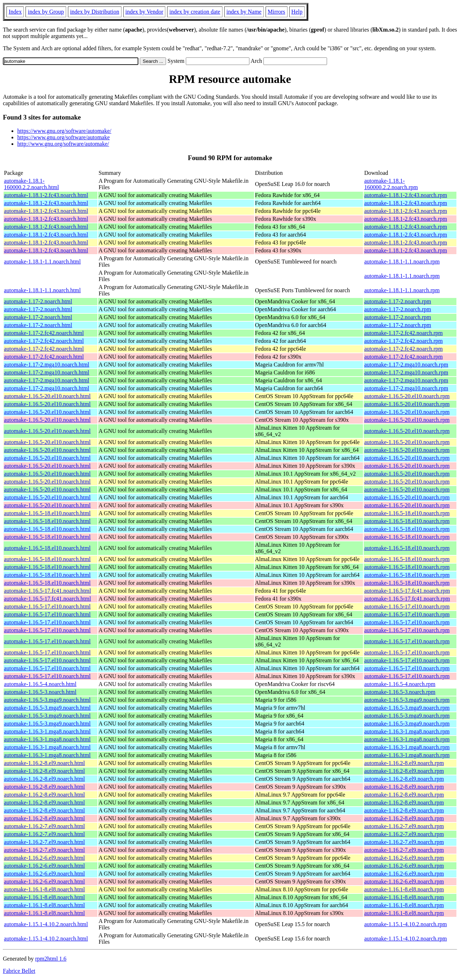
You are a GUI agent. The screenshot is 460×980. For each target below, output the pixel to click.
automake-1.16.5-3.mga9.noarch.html (47, 700)
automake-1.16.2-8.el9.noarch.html (44, 763)
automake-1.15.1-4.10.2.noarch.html (46, 924)
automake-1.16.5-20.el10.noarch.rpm (407, 396)
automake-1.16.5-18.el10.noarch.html (47, 513)
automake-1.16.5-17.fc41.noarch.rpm (407, 591)
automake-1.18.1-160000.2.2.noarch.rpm (391, 184)
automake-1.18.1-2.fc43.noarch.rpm (406, 195)
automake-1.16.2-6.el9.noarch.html (44, 858)
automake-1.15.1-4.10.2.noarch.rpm (405, 924)
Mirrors (277, 12)
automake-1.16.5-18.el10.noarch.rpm (407, 513)
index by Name (244, 12)
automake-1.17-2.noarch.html (38, 301)
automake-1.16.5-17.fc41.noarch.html (47, 591)
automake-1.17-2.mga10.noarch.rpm (406, 365)
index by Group (46, 12)
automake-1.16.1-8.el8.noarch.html (44, 889)
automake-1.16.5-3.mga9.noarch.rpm (407, 700)
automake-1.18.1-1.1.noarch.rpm (402, 262)
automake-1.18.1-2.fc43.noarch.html (46, 195)
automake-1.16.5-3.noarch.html (40, 692)
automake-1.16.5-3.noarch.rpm (400, 692)
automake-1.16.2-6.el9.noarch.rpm (404, 858)
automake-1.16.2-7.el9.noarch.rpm (404, 826)
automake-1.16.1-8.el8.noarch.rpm (404, 889)
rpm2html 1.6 (51, 959)
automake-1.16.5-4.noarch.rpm (400, 684)
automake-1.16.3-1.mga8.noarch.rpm (407, 731)
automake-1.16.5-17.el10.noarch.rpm (407, 606)
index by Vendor (144, 12)
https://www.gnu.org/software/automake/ (64, 131)
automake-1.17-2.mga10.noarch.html (47, 365)
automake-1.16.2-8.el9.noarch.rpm (404, 763)
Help (297, 12)
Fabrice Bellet (19, 971)
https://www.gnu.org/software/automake (63, 137)
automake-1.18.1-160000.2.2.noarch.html (31, 184)
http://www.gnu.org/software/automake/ (63, 144)
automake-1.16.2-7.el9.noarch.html (44, 826)
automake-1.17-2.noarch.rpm (397, 301)
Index (15, 12)
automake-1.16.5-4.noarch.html (40, 684)
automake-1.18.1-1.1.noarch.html (42, 262)
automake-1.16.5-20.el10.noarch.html (47, 396)
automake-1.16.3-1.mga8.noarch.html (47, 731)
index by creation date (195, 12)
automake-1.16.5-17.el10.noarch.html (47, 606)
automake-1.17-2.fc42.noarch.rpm (403, 333)
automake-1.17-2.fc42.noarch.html (44, 333)
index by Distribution (95, 12)
